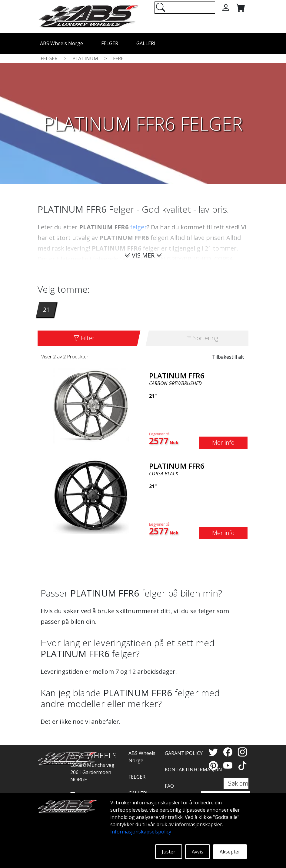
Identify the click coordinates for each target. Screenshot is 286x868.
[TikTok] (242, 765)
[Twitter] (215, 752)
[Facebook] (229, 752)
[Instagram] (242, 752)
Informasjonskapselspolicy (141, 832)
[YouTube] (229, 765)
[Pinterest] (215, 765)
